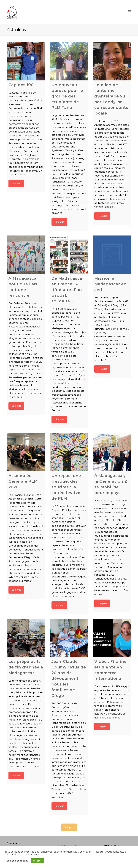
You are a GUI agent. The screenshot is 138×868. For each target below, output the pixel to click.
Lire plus (16, 184)
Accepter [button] (38, 861)
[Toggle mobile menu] (129, 12)
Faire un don (69, 846)
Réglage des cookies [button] (17, 861)
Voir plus (69, 827)
